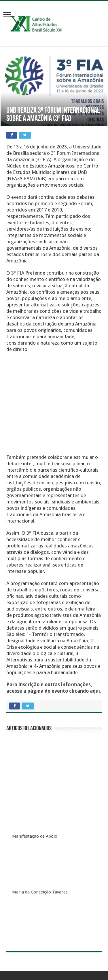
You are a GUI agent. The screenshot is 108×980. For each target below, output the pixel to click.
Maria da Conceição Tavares (40, 892)
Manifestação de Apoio (35, 836)
